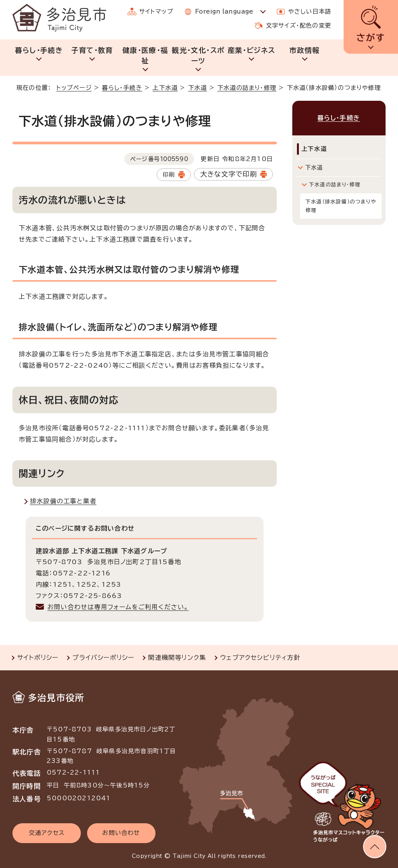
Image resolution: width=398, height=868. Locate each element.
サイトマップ (156, 11)
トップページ (74, 88)
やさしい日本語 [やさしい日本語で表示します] (310, 11)
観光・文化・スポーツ (198, 55)
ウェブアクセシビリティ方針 (260, 658)
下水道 (198, 88)
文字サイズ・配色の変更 (298, 25)
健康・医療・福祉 (145, 55)
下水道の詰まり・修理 (247, 88)
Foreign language (224, 11)
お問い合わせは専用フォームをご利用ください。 (118, 607)
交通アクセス (47, 833)
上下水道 (165, 88)
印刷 (169, 174)
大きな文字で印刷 (229, 174)
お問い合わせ (121, 833)
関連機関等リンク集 (177, 658)
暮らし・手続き (39, 50)
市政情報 (305, 50)
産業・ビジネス (251, 50)
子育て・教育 (92, 50)
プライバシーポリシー (103, 658)
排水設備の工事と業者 (63, 501)
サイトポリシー (38, 658)
